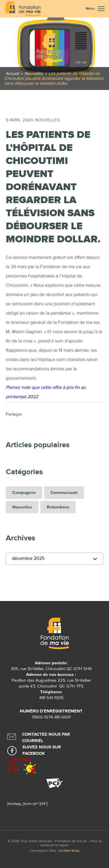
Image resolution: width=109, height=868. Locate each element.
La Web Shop (69, 851)
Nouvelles (47, 120)
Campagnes (24, 493)
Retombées (58, 507)
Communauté (64, 493)
